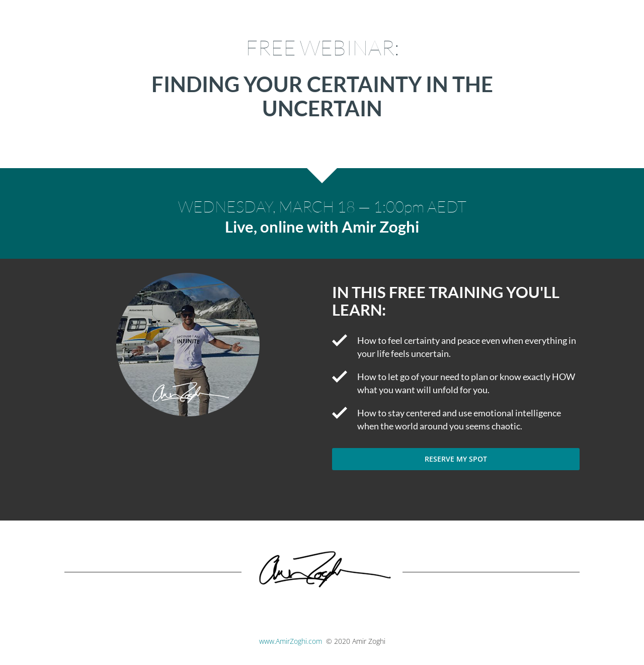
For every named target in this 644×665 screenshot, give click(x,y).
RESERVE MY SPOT (456, 459)
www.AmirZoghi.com (291, 641)
